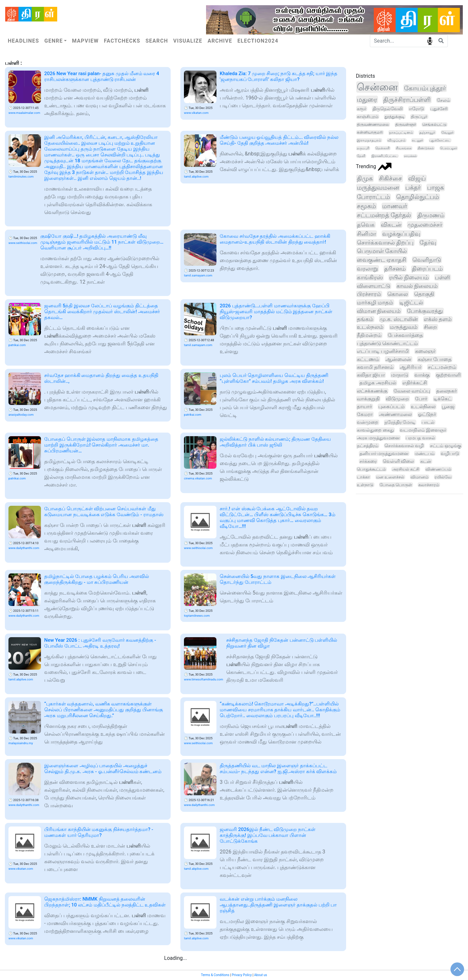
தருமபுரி (363, 148)
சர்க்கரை (368, 461)
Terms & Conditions (215, 975)
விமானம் (419, 477)
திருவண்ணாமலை (373, 125)
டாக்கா (363, 477)
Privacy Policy (242, 975)
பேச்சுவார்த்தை (405, 335)
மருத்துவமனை (378, 188)
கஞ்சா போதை (435, 359)
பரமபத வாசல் (420, 438)
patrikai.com (17, 345)
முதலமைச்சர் (425, 225)
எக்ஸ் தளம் (438, 319)
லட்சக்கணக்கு (372, 391)
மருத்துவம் (404, 327)
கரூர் (362, 109)
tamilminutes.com (21, 176)
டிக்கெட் (443, 399)
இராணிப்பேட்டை (385, 156)
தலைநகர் (447, 391)
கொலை (398, 294)
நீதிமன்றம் (369, 335)
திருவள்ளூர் (406, 125)
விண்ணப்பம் (438, 469)
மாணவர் (395, 206)
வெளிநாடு (427, 260)
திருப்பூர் (419, 117)
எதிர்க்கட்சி (415, 383)
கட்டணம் (368, 359)
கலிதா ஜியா (371, 375)
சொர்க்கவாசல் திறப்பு (385, 242)
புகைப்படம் (391, 407)
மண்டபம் (425, 453)
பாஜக (435, 188)
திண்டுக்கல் (426, 148)
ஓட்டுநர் (427, 415)
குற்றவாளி (448, 375)
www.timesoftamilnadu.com (203, 679)
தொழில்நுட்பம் (418, 197)
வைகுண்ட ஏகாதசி (382, 260)
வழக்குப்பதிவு (401, 234)
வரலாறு (367, 268)
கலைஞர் (425, 351)
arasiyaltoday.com (21, 415)
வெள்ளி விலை (398, 461)
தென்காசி (383, 148)
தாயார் (364, 407)
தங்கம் (365, 319)
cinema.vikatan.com (198, 478)
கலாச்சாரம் (429, 485)
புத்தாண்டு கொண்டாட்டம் (387, 343)
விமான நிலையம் (379, 311)
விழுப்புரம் (396, 140)
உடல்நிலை (423, 407)
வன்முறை (368, 422)
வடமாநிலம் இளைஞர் (423, 430)
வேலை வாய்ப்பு (412, 391)
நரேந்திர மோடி (400, 422)
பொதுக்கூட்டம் (371, 469)
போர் (421, 399)
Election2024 (258, 41)
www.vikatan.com (196, 113)
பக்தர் (413, 188)
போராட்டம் (373, 197)
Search (157, 41)
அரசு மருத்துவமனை (378, 438)
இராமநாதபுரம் (369, 140)
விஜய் (417, 178)
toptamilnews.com (197, 616)
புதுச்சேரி (439, 109)
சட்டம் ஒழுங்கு (445, 446)
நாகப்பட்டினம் (401, 132)
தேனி (361, 156)
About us (261, 975)
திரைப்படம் (427, 269)
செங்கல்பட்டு (434, 125)
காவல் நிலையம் (417, 286)
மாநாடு (400, 375)
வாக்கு (422, 375)
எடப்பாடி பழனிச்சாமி (383, 351)
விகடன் (391, 225)
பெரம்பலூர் (448, 148)
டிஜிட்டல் (411, 302)
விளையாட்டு (374, 286)
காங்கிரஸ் (370, 277)
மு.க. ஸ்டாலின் (399, 319)
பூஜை (448, 407)
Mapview (85, 41)
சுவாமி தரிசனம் (375, 367)
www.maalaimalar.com (24, 113)
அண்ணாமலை (395, 414)
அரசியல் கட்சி (406, 469)
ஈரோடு (416, 109)
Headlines (23, 41)
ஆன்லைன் (398, 359)
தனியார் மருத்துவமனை (384, 453)
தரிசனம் (395, 269)
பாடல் (428, 422)
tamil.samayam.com (198, 275)
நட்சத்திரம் (368, 446)
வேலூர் (448, 132)
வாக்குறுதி (368, 399)
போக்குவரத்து (425, 311)
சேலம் (443, 100)
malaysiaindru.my (21, 743)
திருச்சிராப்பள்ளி (407, 100)
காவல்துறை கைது (375, 430)
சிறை (430, 327)
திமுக (365, 178)
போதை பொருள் (396, 485)
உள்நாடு (365, 485)
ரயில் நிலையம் (409, 277)
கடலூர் (417, 140)
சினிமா (366, 234)
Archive (220, 41)
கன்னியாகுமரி (370, 132)
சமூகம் (366, 206)
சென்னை (377, 87)
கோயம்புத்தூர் (425, 88)
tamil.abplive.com (196, 176)
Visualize (188, 41)
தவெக (366, 225)
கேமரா (365, 414)
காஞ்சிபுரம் (368, 117)
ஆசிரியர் (411, 367)
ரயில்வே (443, 477)
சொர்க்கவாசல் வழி (404, 446)
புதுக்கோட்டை (440, 140)
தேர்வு (428, 242)
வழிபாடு (450, 453)
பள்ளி (442, 277)
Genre (53, 41)
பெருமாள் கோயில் (382, 251)
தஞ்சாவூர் (427, 132)
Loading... (175, 958)
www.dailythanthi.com (24, 548)
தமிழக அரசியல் (378, 383)
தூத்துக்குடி (395, 117)
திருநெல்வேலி (388, 109)
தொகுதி (424, 294)
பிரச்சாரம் (369, 294)
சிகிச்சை (390, 178)
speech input (430, 40)
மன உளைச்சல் (390, 477)
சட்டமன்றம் (442, 367)
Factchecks (122, 41)
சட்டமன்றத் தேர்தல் (384, 215)
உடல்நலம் (370, 327)
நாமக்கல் (410, 156)
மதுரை (367, 100)
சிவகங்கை (404, 148)
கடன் (426, 461)
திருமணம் (431, 215)
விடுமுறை (397, 399)
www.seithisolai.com (23, 243)
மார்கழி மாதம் (375, 302)
